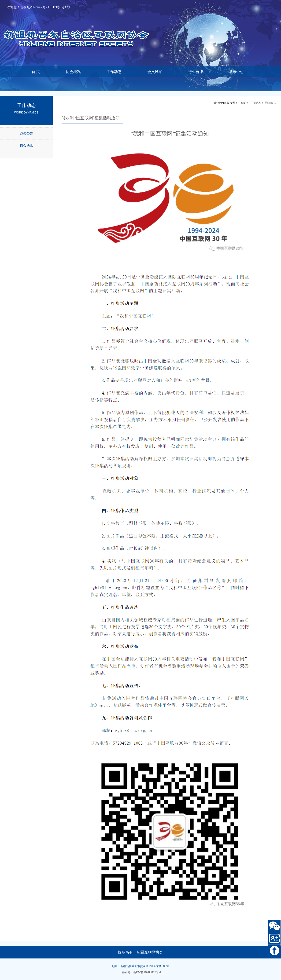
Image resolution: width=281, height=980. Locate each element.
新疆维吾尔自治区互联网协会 (82, 31)
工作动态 (114, 72)
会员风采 (155, 72)
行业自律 (196, 72)
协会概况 (73, 72)
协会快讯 (26, 145)
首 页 (36, 72)
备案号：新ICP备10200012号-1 (142, 972)
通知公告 (26, 133)
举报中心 (236, 72)
